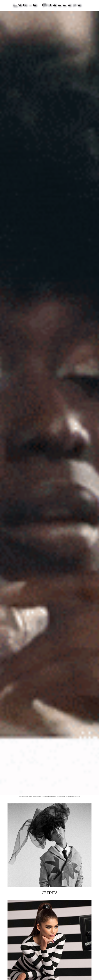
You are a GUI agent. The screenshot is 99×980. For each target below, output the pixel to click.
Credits (50, 849)
